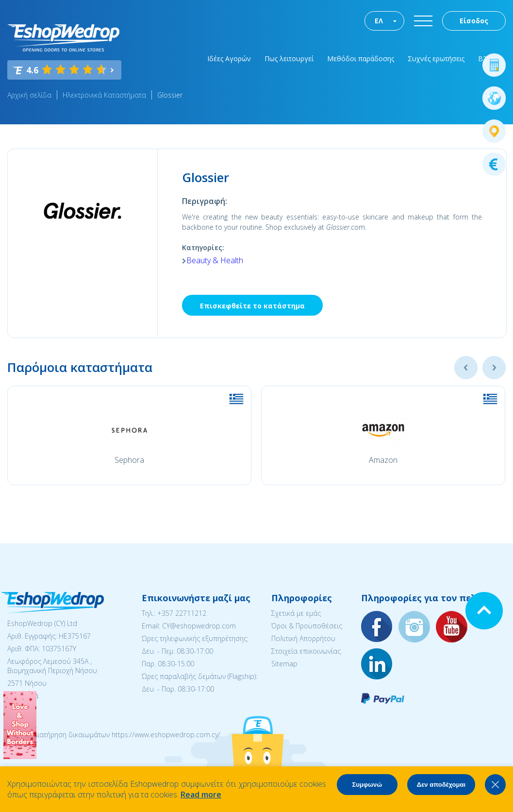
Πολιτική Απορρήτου (303, 638)
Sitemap (284, 664)
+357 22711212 (182, 613)
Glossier (170, 95)
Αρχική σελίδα (29, 95)
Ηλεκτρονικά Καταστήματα (104, 95)
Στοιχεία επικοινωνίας (306, 651)
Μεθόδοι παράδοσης (361, 59)
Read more (201, 795)
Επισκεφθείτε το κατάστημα (252, 306)
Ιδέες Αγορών (229, 59)
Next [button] (494, 368)
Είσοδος (474, 21)
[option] (129, 435)
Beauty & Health (215, 260)
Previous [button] (466, 368)
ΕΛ (379, 21)
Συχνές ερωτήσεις (436, 59)
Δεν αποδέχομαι (441, 785)
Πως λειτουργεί (289, 59)
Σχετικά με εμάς (296, 613)
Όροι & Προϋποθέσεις (307, 626)
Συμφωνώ (367, 785)
